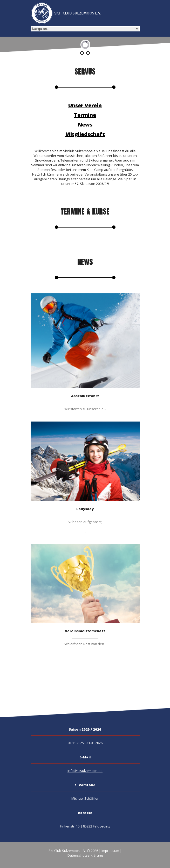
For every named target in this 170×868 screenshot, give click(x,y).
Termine (85, 115)
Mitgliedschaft (85, 134)
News (85, 125)
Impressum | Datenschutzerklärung (95, 853)
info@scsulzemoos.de (85, 771)
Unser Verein (85, 105)
